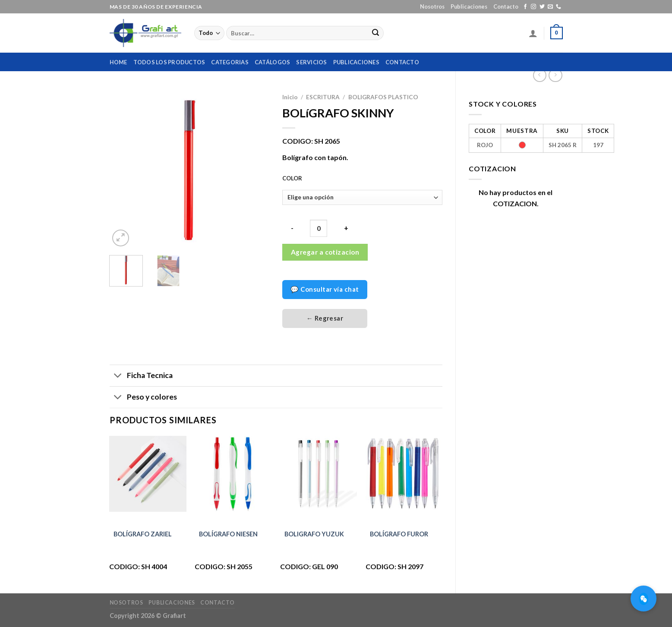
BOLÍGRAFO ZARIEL (143, 534)
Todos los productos (169, 62)
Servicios (311, 62)
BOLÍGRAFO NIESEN (228, 534)
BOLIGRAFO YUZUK (314, 534)
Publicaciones (469, 6)
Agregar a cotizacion (325, 252)
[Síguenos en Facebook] (525, 7)
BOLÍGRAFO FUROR (399, 534)
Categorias (230, 62)
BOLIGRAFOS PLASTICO (383, 97)
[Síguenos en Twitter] (542, 7)
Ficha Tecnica (141, 377)
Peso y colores (143, 398)
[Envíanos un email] (550, 7)
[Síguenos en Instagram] (533, 7)
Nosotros (432, 6)
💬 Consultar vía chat (325, 289)
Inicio (290, 97)
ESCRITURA (323, 97)
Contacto (506, 6)
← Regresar (325, 318)
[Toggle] (118, 377)
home (118, 62)
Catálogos (272, 62)
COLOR (292, 179)
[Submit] (375, 33)
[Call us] (558, 7)
